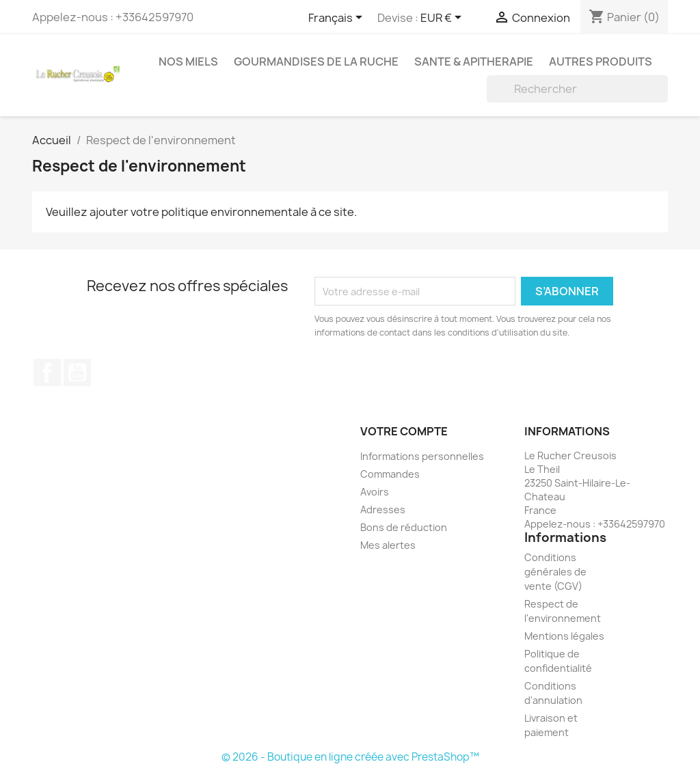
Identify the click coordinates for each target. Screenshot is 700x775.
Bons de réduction (404, 527)
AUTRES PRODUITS (601, 62)
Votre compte (404, 431)
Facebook (47, 372)
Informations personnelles (422, 456)
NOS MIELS (188, 62)
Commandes (390, 474)
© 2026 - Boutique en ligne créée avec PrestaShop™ (350, 757)
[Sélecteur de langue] (338, 18)
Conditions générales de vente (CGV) (555, 572)
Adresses (383, 509)
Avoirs (375, 492)
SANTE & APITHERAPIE (474, 62)
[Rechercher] (577, 89)
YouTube (77, 372)
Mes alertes (388, 545)
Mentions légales (564, 636)
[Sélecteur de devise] (443, 18)
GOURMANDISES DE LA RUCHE (316, 62)
